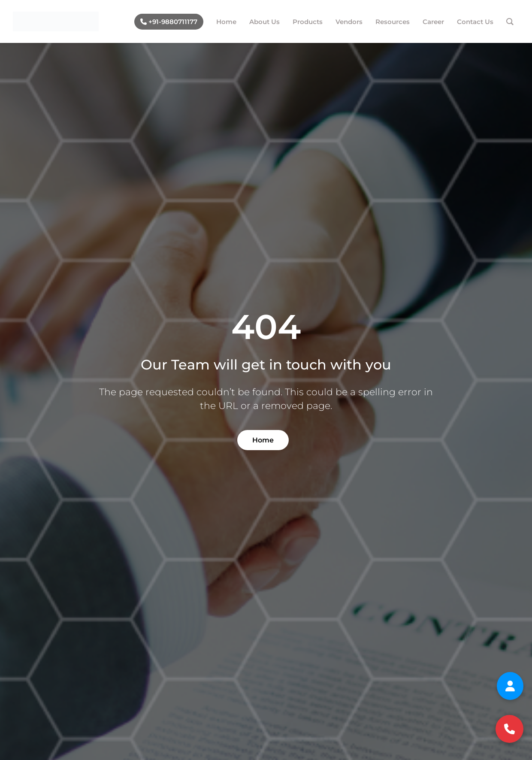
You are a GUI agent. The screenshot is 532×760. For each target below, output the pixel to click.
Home (263, 440)
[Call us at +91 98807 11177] (509, 729)
